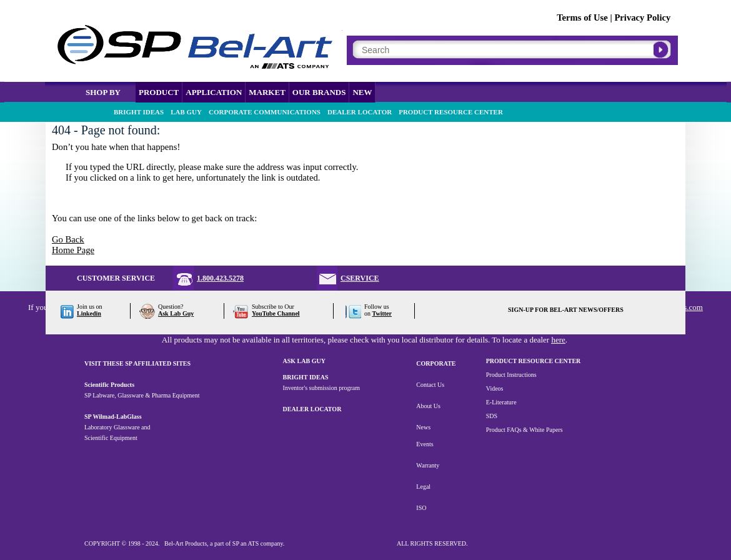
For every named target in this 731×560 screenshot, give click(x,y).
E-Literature (501, 402)
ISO (421, 508)
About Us (428, 406)
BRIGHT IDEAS (139, 112)
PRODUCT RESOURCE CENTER (451, 112)
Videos (495, 388)
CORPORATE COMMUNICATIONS (265, 112)
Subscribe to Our (273, 307)
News (423, 427)
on (378, 313)
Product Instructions (511, 375)
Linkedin (89, 313)
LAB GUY (186, 112)
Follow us (377, 307)
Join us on (90, 307)
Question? (171, 307)
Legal (423, 487)
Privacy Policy (642, 17)
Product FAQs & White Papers (525, 430)
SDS (492, 416)
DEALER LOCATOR (360, 112)
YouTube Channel (276, 313)
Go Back (68, 239)
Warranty (428, 465)
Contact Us (430, 385)
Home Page (73, 250)
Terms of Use (582, 17)
